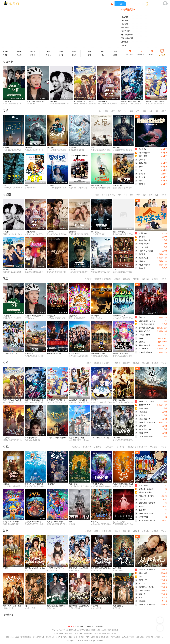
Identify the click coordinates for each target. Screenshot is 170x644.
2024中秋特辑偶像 (144, 352)
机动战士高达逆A (143, 430)
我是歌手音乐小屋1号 (145, 324)
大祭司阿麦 (117, 568)
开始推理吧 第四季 (54, 354)
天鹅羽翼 (140, 254)
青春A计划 (141, 338)
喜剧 (100, 111)
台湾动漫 (117, 363)
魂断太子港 (141, 163)
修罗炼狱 (140, 598)
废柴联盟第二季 (143, 240)
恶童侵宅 (140, 174)
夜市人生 (140, 268)
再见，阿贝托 (142, 486)
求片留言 (71, 627)
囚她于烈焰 (141, 573)
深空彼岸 (116, 438)
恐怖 (113, 111)
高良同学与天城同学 (144, 251)
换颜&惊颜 (141, 601)
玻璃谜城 (140, 261)
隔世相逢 (50, 232)
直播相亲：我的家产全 (145, 605)
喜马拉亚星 (141, 156)
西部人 (139, 181)
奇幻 (144, 195)
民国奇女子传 (118, 606)
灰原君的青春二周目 (76, 438)
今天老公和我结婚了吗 (55, 568)
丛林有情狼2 (141, 517)
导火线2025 (117, 186)
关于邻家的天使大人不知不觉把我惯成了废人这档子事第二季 (96, 101)
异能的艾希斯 (142, 433)
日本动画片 (121, 447)
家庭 (125, 195)
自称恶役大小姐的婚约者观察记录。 (60, 400)
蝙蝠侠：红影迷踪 (143, 493)
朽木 (139, 170)
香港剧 (33, 52)
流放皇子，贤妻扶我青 (145, 570)
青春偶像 (111, 195)
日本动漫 (126, 363)
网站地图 (90, 627)
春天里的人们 (142, 258)
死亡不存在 (73, 484)
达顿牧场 (50, 270)
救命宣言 (140, 167)
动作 (119, 111)
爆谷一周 (140, 317)
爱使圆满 (72, 232)
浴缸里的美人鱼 (97, 186)
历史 (157, 195)
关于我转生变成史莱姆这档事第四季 (134, 101)
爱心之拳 (50, 148)
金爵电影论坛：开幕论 (145, 321)
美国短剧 (136, 532)
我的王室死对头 (119, 232)
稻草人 (72, 186)
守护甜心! (140, 426)
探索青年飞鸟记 (143, 331)
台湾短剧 (117, 532)
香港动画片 (98, 447)
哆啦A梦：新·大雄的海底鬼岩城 (37, 484)
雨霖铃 (5, 568)
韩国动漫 (98, 363)
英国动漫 (155, 363)
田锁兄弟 (53, 101)
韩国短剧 (98, 532)
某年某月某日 (142, 160)
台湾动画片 (109, 447)
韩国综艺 (98, 279)
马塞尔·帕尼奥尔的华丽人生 (123, 484)
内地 (102, 52)
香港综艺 (107, 279)
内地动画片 (76, 447)
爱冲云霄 (6, 270)
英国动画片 (154, 447)
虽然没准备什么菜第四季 (36, 101)
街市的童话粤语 (143, 244)
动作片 (61, 52)
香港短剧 (107, 532)
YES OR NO (141, 349)
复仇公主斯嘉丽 (119, 522)
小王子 (139, 507)
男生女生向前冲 (119, 316)
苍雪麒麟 (72, 148)
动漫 (89, 55)
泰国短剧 (146, 532)
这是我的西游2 (74, 354)
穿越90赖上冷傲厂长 (144, 587)
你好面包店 (7, 101)
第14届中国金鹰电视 (144, 328)
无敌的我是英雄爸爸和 (145, 423)
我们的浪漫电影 (143, 265)
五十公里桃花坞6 (31, 354)
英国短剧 (155, 532)
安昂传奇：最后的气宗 (33, 522)
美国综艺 (136, 279)
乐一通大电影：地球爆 (145, 521)
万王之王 (140, 500)
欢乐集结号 (73, 316)
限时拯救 (116, 148)
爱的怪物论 (141, 149)
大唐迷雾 (72, 270)
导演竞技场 (51, 316)
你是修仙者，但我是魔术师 (79, 568)
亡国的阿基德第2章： (145, 437)
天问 (71, 522)
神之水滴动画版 (119, 400)
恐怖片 (74, 55)
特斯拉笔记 (141, 412)
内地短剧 (88, 532)
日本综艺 (126, 279)
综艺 (89, 52)
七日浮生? (51, 484)
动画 (157, 111)
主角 (115, 270)
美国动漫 (136, 363)
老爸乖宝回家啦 (143, 591)
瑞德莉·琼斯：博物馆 (145, 401)
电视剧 (7, 195)
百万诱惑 (50, 186)
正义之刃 (140, 584)
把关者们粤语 (142, 247)
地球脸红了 (141, 237)
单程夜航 (6, 148)
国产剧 (19, 52)
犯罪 (151, 111)
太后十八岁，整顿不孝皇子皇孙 (15, 606)
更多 (164, 110)
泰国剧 (33, 55)
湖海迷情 (28, 148)
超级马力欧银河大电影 (55, 522)
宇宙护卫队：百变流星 (11, 522)
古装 (97, 195)
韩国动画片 (87, 447)
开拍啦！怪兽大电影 (121, 354)
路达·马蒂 (140, 510)
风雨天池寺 (141, 184)
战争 (138, 111)
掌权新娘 (94, 606)
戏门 (27, 606)
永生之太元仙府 (31, 438)
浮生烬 (139, 577)
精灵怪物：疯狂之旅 (144, 489)
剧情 (132, 111)
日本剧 (19, 55)
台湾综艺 (117, 279)
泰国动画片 (143, 447)
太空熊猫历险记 (143, 409)
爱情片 (48, 55)
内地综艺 (88, 279)
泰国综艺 (146, 279)
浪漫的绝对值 (102, 101)
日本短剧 (126, 532)
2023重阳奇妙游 (143, 335)
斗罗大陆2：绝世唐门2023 (57, 438)
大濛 (93, 148)
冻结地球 (94, 400)
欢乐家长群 (141, 233)
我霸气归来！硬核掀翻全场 (79, 606)
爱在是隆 (28, 270)
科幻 (125, 111)
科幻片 (61, 55)
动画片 (7, 447)
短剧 (6, 531)
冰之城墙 (6, 438)
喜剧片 (74, 52)
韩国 (115, 52)
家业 (93, 270)
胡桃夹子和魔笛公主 (144, 514)
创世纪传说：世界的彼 (145, 503)
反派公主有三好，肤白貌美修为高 (104, 568)
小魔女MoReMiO (143, 405)
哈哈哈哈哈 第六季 (98, 354)
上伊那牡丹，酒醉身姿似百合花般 (81, 400)
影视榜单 (99, 627)
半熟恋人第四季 (143, 345)
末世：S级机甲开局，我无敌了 (102, 438)
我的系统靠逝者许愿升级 (56, 606)
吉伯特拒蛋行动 (143, 153)
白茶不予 (140, 594)
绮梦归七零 (141, 580)
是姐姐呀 (140, 342)
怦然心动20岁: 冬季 (10, 354)
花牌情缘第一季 (143, 419)
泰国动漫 (146, 363)
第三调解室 (95, 316)
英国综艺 (155, 279)
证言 (5, 186)
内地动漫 (88, 363)
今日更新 (80, 627)
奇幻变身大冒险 (97, 484)
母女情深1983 (142, 177)
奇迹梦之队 (95, 522)
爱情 (107, 111)
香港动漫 (107, 363)
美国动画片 (132, 447)
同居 (27, 186)
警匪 (144, 111)
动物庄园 (6, 484)
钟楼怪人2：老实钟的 (145, 496)
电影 (48, 52)
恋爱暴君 (140, 416)
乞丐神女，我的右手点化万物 (36, 568)
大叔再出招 (95, 232)
